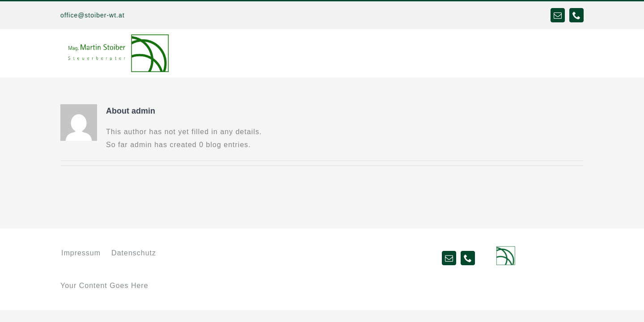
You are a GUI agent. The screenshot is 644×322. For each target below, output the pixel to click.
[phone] (576, 15)
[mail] (558, 15)
